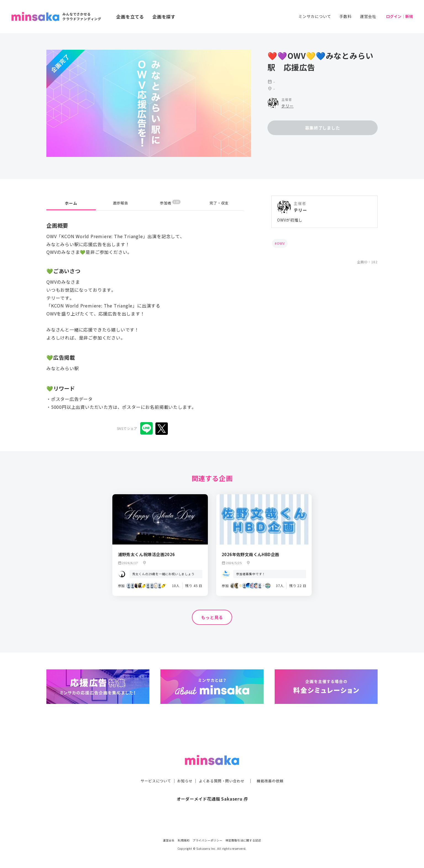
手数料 (345, 16)
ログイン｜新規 (399, 16)
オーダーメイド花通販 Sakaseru (212, 788)
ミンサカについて (315, 16)
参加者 (170, 203)
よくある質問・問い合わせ (222, 770)
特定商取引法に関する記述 (243, 840)
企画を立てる (130, 17)
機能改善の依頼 (273, 770)
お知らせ (183, 770)
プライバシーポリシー (208, 840)
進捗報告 (120, 203)
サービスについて (153, 770)
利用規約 (184, 840)
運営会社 (368, 16)
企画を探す (164, 17)
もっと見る (212, 617)
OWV (281, 243)
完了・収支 (219, 203)
